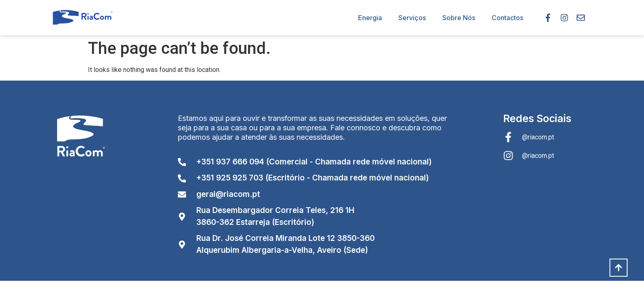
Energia (370, 18)
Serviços (412, 18)
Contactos (507, 18)
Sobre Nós (459, 18)
